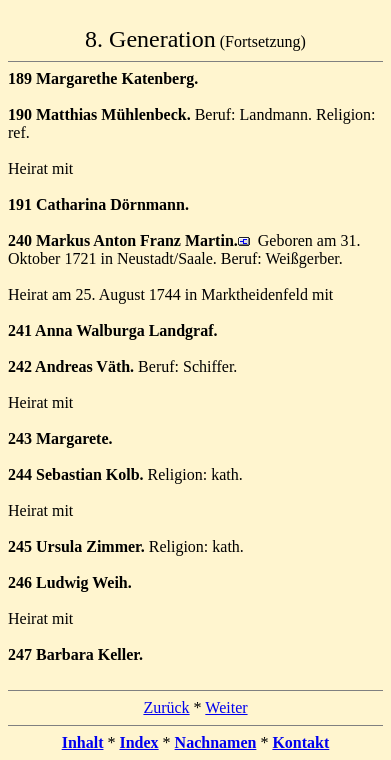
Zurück (166, 707)
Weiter (226, 707)
